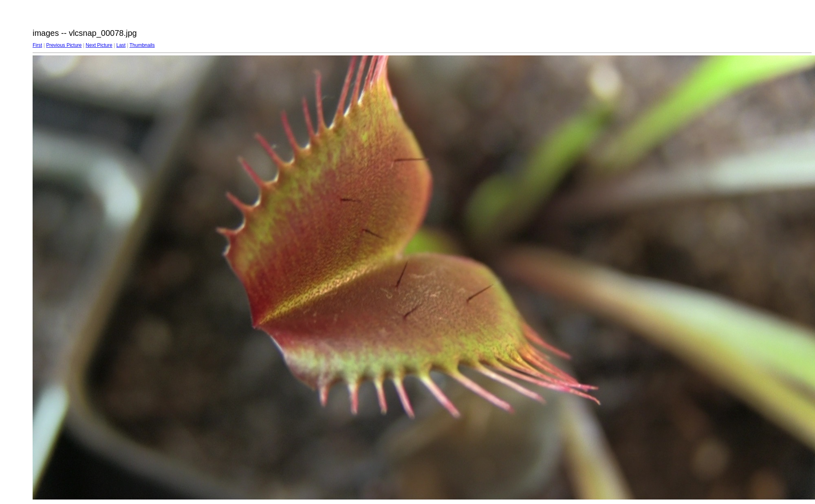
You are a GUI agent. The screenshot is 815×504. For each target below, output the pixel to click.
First (37, 45)
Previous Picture (64, 45)
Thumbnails (142, 45)
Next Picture (99, 45)
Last (121, 45)
